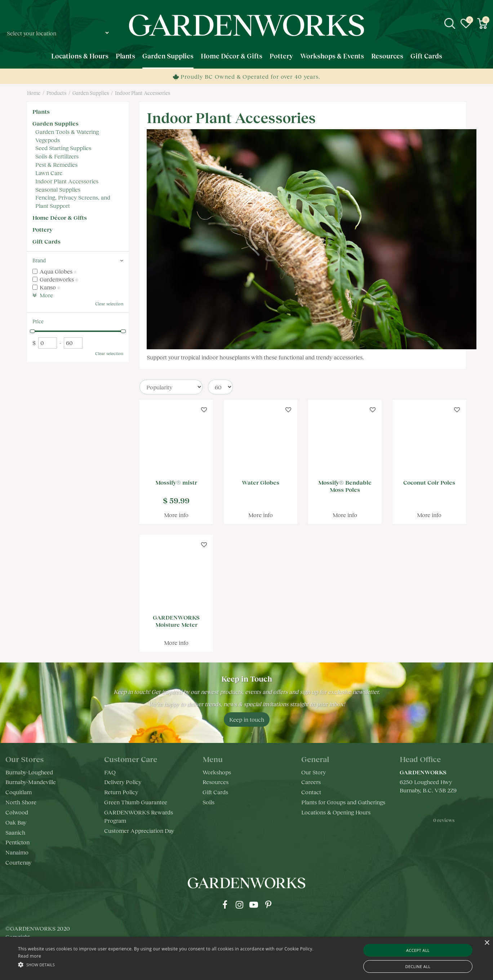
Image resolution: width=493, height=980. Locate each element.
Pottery (43, 229)
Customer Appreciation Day (139, 830)
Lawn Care (49, 173)
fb (225, 905)
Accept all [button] (418, 950)
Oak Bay (16, 822)
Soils (208, 802)
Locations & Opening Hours (336, 812)
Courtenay (18, 862)
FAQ (110, 772)
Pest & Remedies (56, 164)
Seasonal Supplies (58, 189)
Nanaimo (17, 852)
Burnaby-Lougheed (29, 772)
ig (239, 905)
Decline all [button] (418, 966)
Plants (41, 111)
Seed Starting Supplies (63, 148)
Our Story (314, 772)
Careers (311, 782)
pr (268, 905)
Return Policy (121, 792)
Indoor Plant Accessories (67, 181)
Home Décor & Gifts (60, 217)
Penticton (17, 842)
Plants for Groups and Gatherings (343, 802)
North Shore (21, 802)
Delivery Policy (123, 782)
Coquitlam (19, 792)
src (450, 23)
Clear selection (109, 304)
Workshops (217, 772)
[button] (166, 964)
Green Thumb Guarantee (136, 802)
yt (254, 905)
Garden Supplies (55, 123)
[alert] (246, 958)
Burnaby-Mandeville (31, 782)
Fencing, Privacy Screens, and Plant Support (73, 201)
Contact (311, 792)
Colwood (17, 812)
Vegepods (48, 140)
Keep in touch (247, 719)
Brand (39, 260)
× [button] (487, 943)
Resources (216, 782)
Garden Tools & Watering (67, 132)
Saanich (15, 832)
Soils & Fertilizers (57, 156)
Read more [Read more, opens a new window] (30, 956)
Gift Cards (46, 241)
